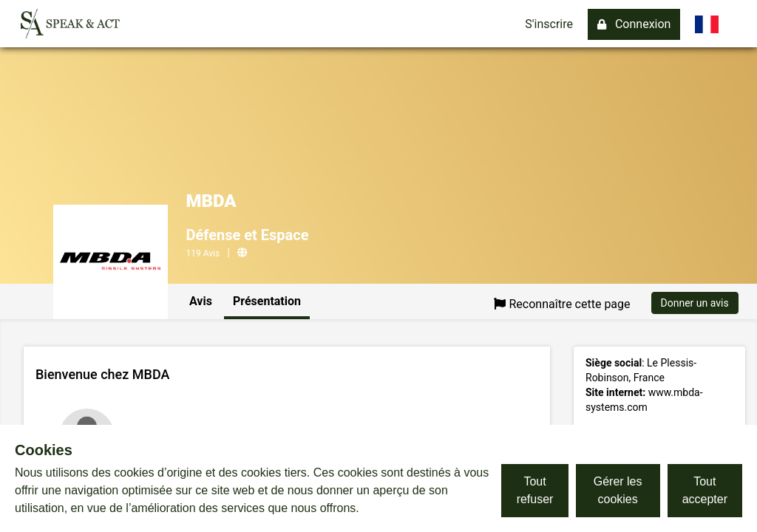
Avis (201, 301)
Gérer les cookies (618, 490)
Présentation (267, 301)
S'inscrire (549, 24)
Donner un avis (695, 303)
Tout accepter (705, 490)
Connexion (634, 24)
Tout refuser (535, 490)
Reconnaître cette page (562, 304)
